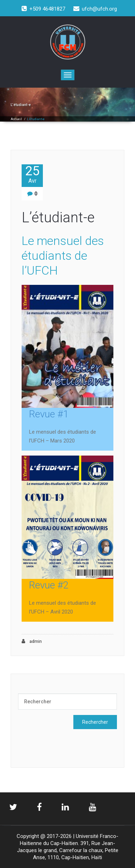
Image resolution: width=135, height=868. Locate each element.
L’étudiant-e (58, 218)
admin (32, 641)
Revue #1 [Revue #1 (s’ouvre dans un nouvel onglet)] (49, 414)
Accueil (16, 119)
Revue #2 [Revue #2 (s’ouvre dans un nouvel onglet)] (49, 585)
